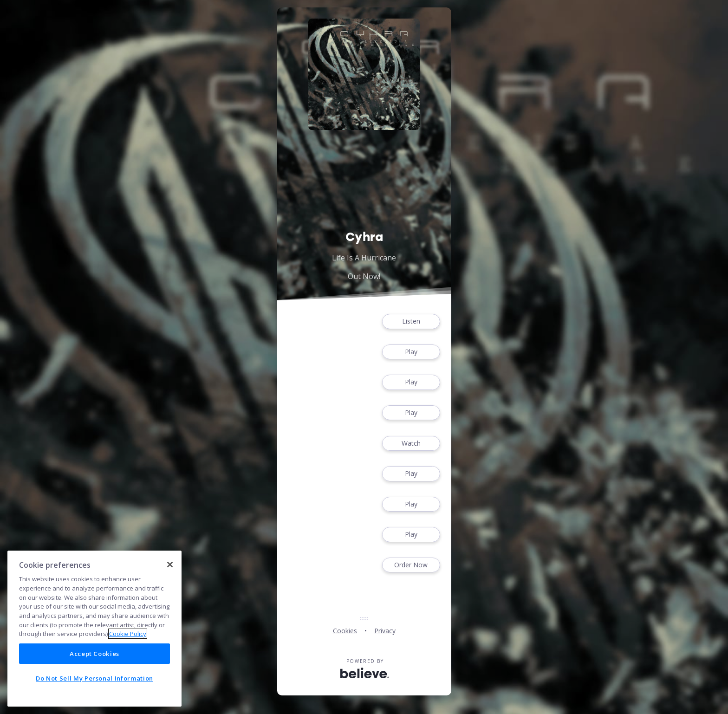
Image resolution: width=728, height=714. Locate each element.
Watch (411, 444)
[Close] (170, 565)
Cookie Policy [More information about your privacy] (128, 634)
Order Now (411, 565)
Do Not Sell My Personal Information (94, 678)
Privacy (385, 631)
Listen (411, 321)
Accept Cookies (94, 654)
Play (411, 352)
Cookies (345, 631)
